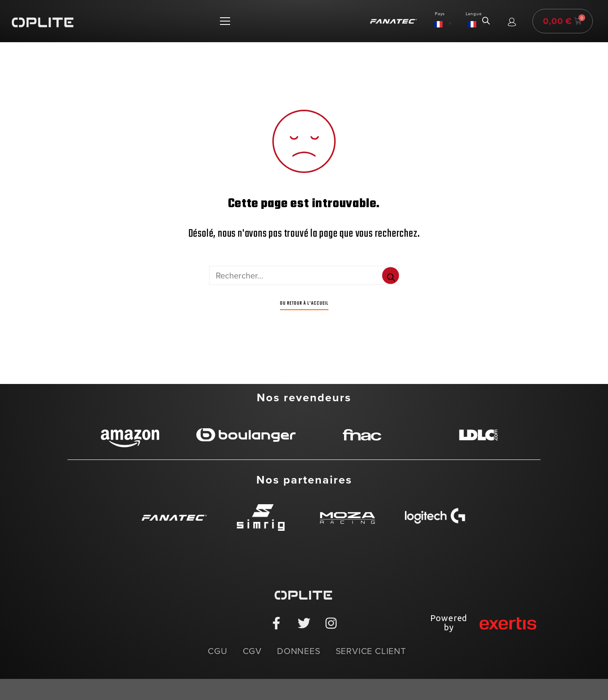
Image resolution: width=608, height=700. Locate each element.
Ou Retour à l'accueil (304, 303)
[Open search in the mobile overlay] (486, 21)
